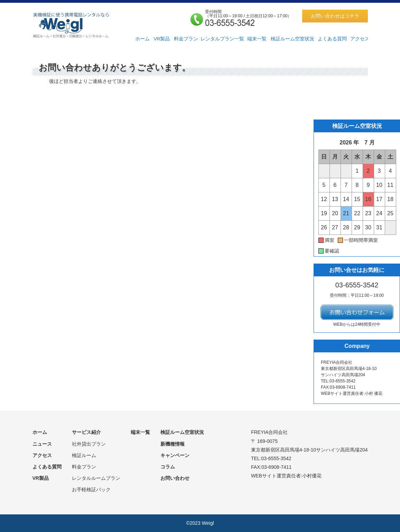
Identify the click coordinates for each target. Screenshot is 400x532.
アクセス (360, 39)
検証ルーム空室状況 (292, 39)
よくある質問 (332, 39)
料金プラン (186, 39)
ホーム (142, 39)
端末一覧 (257, 39)
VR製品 (162, 39)
